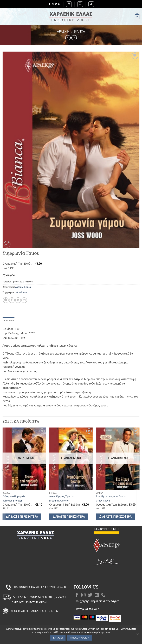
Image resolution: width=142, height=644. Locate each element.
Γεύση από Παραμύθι (14, 496)
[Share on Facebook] (12, 300)
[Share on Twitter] (18, 300)
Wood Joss (21, 292)
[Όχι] (137, 635)
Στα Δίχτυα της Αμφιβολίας (111, 496)
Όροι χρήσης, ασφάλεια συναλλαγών (96, 601)
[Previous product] (74, 38)
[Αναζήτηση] (80, 4)
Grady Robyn (103, 501)
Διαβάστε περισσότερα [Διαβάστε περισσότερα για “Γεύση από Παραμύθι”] (22, 517)
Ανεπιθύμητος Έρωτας (62, 496)
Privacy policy (79, 638)
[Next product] (68, 38)
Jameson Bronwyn (13, 501)
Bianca (79, 31)
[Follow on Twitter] (56, 4)
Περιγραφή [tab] (8, 321)
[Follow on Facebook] (49, 4)
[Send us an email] (59, 4)
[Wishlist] (69, 4)
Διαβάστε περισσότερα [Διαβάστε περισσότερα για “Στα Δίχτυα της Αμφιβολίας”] (115, 517)
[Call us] (103, 595)
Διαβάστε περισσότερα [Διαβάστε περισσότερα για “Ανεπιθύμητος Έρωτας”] (69, 517)
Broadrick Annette (59, 501)
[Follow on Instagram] (53, 4)
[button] (91, 4)
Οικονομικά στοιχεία (86, 609)
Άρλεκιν (63, 31)
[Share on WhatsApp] (6, 300)
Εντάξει (58, 638)
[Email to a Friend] (24, 300)
